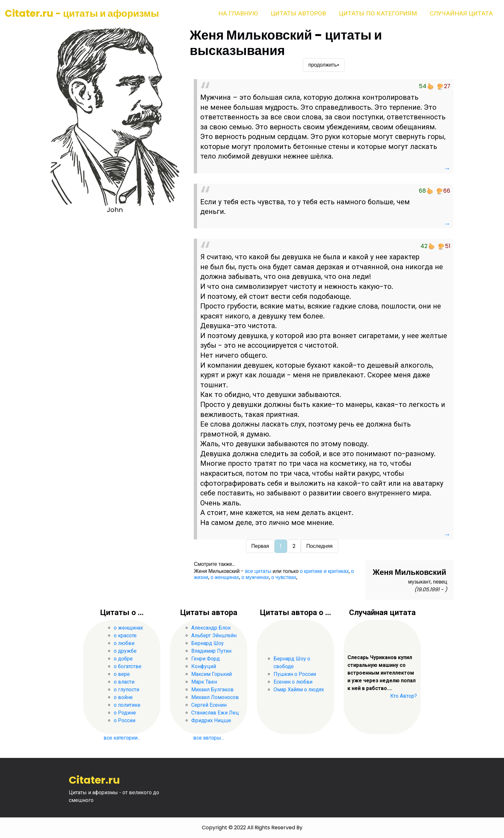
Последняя (319, 546)
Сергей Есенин (209, 705)
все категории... (122, 738)
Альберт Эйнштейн (214, 635)
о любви (124, 643)
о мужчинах (255, 577)
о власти (124, 682)
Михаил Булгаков (212, 690)
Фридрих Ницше (211, 720)
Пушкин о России (295, 674)
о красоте (125, 635)
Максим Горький (212, 674)
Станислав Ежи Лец (215, 713)
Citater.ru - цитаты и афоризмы (82, 14)
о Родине (125, 713)
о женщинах (225, 577)
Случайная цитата (461, 13)
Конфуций (204, 666)
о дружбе (125, 651)
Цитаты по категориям (378, 13)
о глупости (126, 690)
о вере (122, 674)
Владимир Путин (211, 651)
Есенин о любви (293, 682)
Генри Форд (206, 659)
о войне (123, 697)
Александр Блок (211, 628)
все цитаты (258, 571)
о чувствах (284, 577)
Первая (260, 546)
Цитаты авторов (298, 13)
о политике (127, 705)
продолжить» (324, 65)
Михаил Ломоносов (215, 697)
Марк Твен (204, 682)
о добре (123, 659)
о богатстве (128, 666)
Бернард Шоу (207, 643)
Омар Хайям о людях (299, 690)
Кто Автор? (404, 696)
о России (125, 720)
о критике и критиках (324, 571)
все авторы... (209, 738)
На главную (238, 13)
